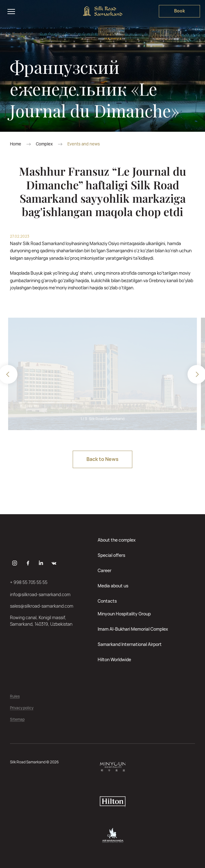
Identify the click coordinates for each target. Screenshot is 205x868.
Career (105, 570)
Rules (15, 697)
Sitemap (17, 720)
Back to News (102, 459)
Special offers (111, 555)
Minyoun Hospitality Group (124, 614)
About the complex (117, 540)
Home (16, 144)
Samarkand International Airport (130, 644)
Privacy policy (22, 708)
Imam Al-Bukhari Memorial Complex (133, 629)
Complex (44, 144)
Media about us (113, 586)
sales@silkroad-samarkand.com (42, 606)
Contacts (107, 601)
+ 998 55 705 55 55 (29, 582)
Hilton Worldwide (114, 659)
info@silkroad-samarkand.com (40, 594)
